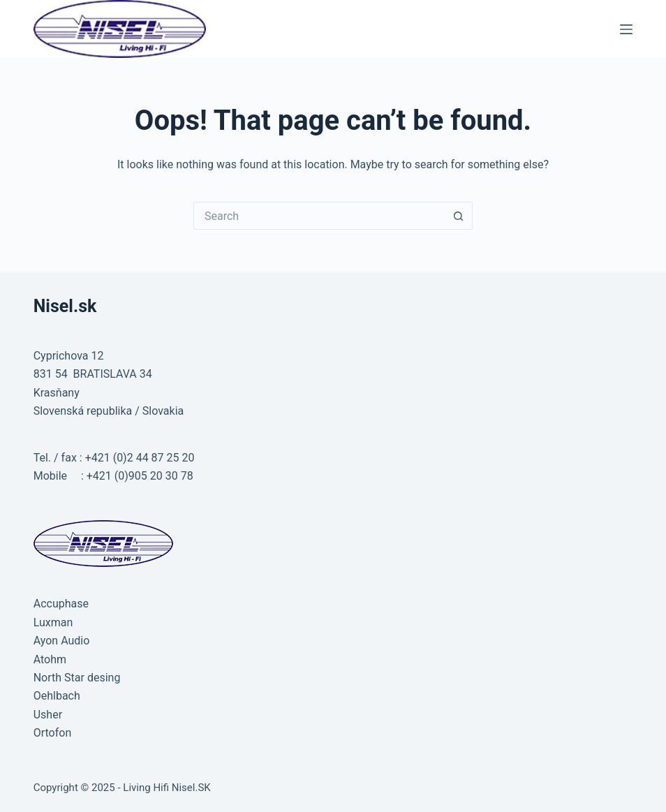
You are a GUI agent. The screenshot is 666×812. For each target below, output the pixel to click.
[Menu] (626, 29)
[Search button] (459, 216)
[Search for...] (319, 216)
